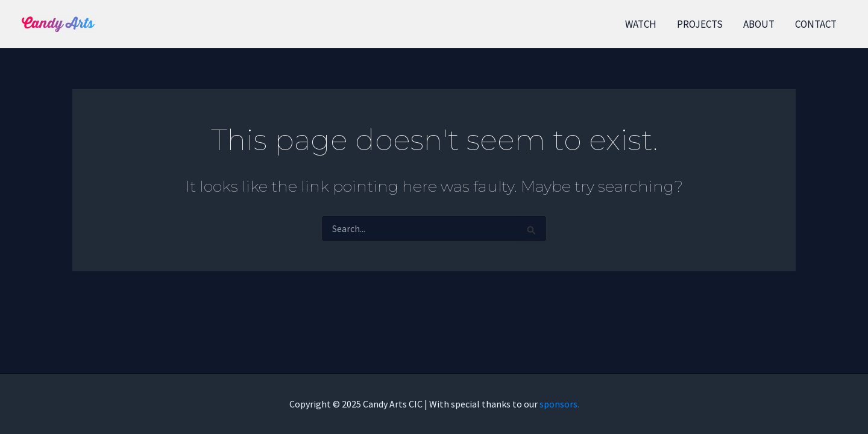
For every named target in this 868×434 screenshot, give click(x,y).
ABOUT (759, 24)
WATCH (641, 24)
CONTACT (816, 24)
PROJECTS (700, 24)
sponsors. (559, 404)
